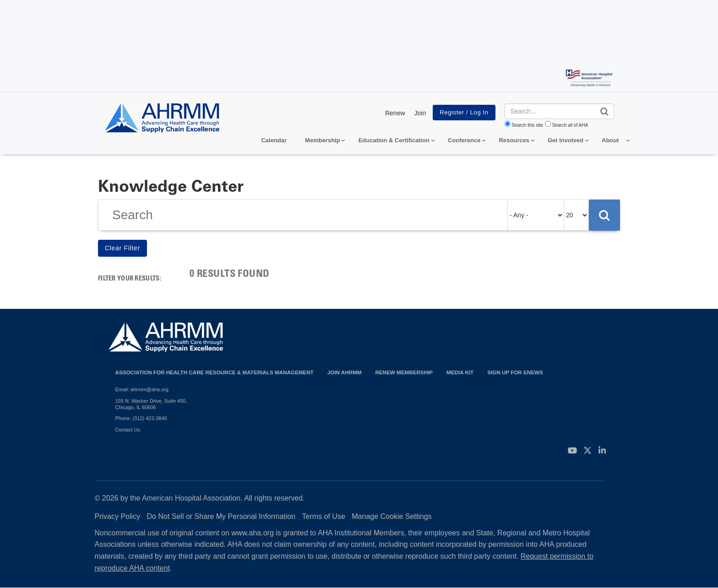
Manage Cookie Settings (392, 516)
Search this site (528, 125)
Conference (464, 140)
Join (420, 113)
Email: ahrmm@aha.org (142, 389)
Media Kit (460, 372)
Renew (395, 113)
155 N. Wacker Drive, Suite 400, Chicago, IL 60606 (151, 404)
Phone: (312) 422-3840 (141, 418)
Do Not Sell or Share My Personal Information (221, 516)
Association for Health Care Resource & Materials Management (215, 372)
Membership (323, 140)
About (610, 140)
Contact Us (128, 430)
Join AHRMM (345, 372)
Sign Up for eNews (515, 372)
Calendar (274, 140)
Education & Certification (394, 140)
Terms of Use (324, 516)
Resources (514, 140)
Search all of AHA (570, 125)
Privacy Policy (118, 516)
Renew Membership (404, 372)
